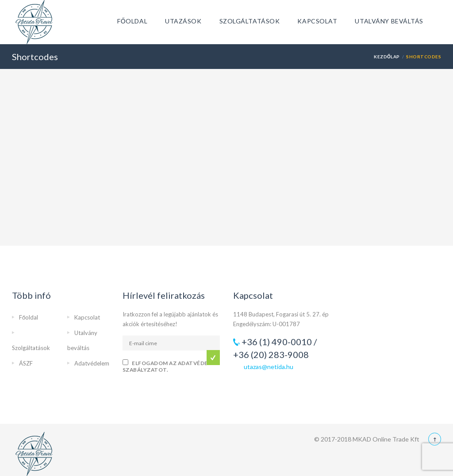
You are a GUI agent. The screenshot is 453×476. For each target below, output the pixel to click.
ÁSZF (26, 363)
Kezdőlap (387, 57)
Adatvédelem (92, 363)
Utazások (183, 21)
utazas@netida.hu (269, 367)
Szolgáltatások (250, 21)
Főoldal (132, 21)
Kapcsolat (317, 21)
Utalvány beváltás (389, 21)
